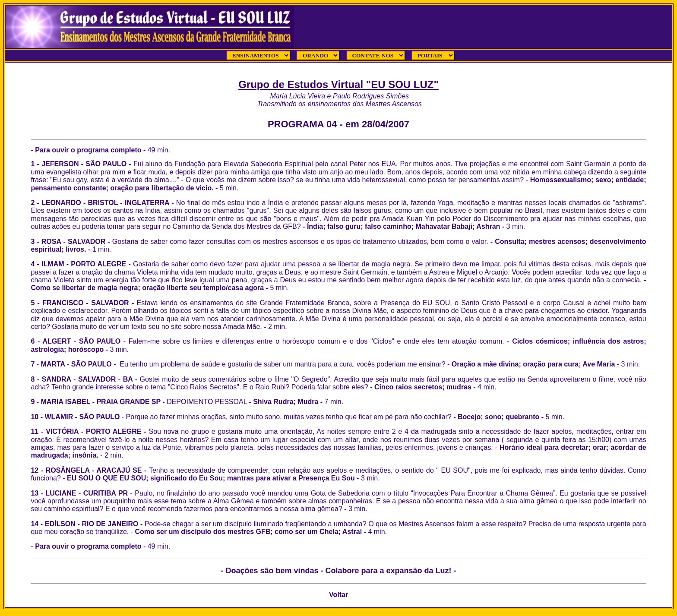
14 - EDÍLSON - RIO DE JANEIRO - (87, 524)
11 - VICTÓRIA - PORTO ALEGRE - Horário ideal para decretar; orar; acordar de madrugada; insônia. (338, 443)
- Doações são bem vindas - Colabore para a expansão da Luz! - (338, 571)
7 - (36, 364)
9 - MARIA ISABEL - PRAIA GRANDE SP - (99, 402)
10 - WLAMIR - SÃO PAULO (76, 417)
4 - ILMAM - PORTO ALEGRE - (82, 264)
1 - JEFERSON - (58, 164)
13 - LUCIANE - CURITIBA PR (79, 493)
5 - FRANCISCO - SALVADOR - (338, 315)
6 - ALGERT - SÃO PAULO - (267, 341)
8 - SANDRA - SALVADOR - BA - (85, 379)
